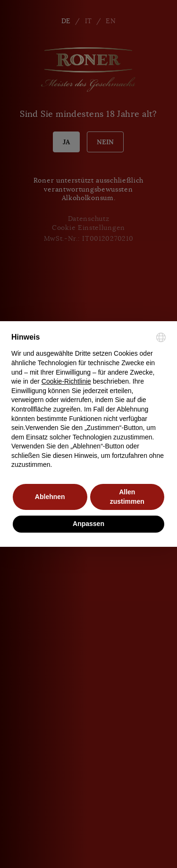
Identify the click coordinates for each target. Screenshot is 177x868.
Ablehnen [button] (50, 497)
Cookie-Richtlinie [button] (66, 381)
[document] (88, 401)
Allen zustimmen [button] (127, 497)
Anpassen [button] (88, 524)
